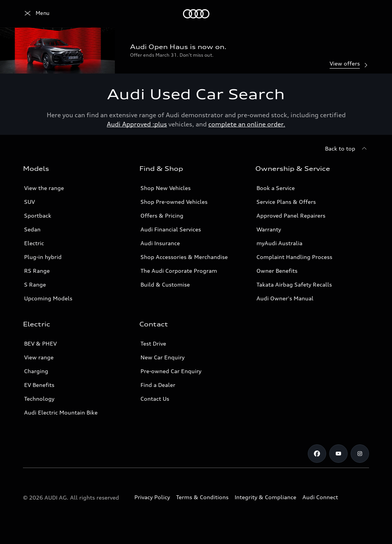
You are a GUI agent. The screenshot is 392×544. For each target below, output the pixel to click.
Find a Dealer (158, 385)
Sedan (32, 229)
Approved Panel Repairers (291, 215)
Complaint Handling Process (294, 257)
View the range (44, 188)
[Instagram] (360, 454)
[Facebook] (317, 454)
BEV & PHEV (40, 343)
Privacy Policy (152, 497)
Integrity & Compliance (265, 497)
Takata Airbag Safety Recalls (294, 284)
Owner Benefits (277, 271)
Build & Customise (165, 284)
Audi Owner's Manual (285, 298)
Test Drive (153, 343)
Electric (34, 243)
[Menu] (36, 14)
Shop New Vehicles (166, 188)
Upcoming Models (48, 298)
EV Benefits (39, 385)
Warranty (269, 229)
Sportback (38, 215)
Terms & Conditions (202, 497)
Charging (36, 371)
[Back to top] (347, 149)
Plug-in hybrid (43, 257)
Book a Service (276, 188)
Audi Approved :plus (137, 124)
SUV (29, 202)
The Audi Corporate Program (179, 271)
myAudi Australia (279, 243)
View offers (349, 64)
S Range (35, 284)
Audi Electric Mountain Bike (61, 412)
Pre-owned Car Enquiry (171, 371)
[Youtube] (338, 454)
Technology (39, 399)
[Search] (360, 14)
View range (39, 357)
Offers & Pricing (162, 215)
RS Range (37, 271)
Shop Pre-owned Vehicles (174, 202)
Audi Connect (320, 497)
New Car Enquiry (163, 357)
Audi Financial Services (171, 229)
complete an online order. (247, 124)
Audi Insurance (160, 243)
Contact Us (155, 399)
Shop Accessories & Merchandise (184, 257)
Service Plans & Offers (286, 202)
